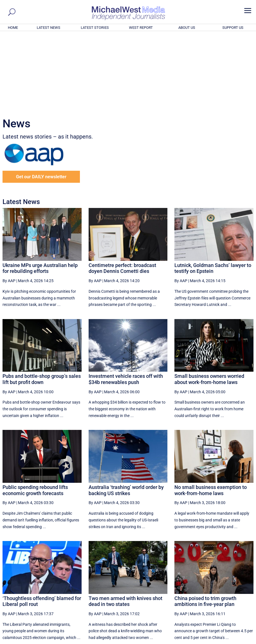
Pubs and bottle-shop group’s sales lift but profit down (42, 303)
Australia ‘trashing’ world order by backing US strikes (126, 414)
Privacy (243, 640)
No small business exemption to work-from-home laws (211, 414)
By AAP (9, 205)
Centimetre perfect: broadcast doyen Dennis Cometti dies (122, 192)
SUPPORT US (233, 28)
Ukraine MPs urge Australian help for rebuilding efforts (40, 192)
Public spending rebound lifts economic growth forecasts (35, 414)
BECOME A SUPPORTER (228, 609)
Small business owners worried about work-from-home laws (209, 303)
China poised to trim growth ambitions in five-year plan (205, 525)
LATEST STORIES (95, 28)
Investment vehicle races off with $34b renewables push (126, 303)
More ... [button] (238, 588)
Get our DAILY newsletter (41, 101)
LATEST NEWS (49, 28)
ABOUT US (187, 28)
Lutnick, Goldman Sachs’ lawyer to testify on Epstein (213, 192)
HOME (13, 28)
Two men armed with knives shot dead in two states (125, 525)
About (213, 640)
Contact (227, 640)
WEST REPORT (141, 28)
